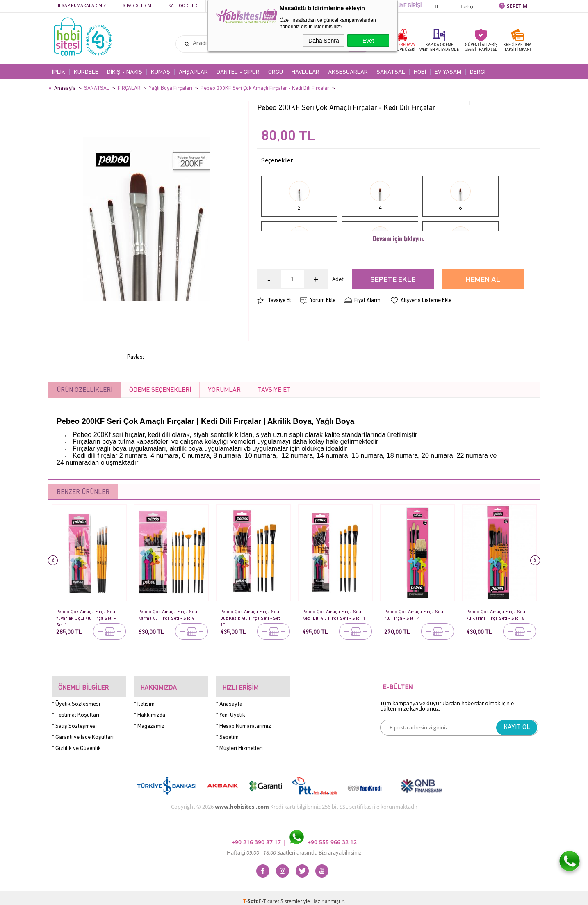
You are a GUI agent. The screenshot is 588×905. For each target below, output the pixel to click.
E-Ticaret (269, 895)
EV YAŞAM (448, 72)
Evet (368, 41)
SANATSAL (391, 72)
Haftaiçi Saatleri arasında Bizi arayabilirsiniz (294, 846)
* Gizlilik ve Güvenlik (76, 742)
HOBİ (420, 72)
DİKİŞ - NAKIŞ (125, 72)
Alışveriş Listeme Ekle (426, 336)
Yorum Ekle (323, 336)
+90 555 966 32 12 (323, 835)
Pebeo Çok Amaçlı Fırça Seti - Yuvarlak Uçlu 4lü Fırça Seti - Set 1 (89, 615)
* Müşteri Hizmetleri (239, 742)
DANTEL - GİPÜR (238, 72)
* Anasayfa (229, 697)
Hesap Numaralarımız (81, 6)
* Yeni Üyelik (231, 708)
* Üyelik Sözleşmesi (76, 697)
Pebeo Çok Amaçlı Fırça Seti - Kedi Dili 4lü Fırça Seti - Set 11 (334, 615)
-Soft (251, 895)
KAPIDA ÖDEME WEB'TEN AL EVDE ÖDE (439, 47)
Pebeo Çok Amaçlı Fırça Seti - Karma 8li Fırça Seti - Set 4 (171, 615)
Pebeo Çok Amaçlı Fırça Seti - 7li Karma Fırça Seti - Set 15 (498, 615)
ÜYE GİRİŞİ (409, 6)
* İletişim (144, 697)
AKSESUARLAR (348, 72)
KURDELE (86, 72)
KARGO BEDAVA (401, 47)
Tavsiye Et (279, 336)
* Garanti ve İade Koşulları (83, 730)
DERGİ (478, 72)
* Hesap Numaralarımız (244, 719)
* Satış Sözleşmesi (74, 719)
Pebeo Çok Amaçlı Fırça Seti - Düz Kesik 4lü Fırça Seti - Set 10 (252, 615)
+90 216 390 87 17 (257, 835)
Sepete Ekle (393, 315)
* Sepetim (227, 730)
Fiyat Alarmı (368, 336)
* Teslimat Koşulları (76, 708)
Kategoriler (183, 6)
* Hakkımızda (150, 708)
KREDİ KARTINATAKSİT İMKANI (517, 47)
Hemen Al (483, 315)
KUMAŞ (161, 72)
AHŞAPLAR (193, 72)
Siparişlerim (137, 6)
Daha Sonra (324, 41)
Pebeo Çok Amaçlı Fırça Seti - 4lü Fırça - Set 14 (416, 615)
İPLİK (59, 72)
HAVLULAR (305, 72)
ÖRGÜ (276, 72)
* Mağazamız (149, 719)
